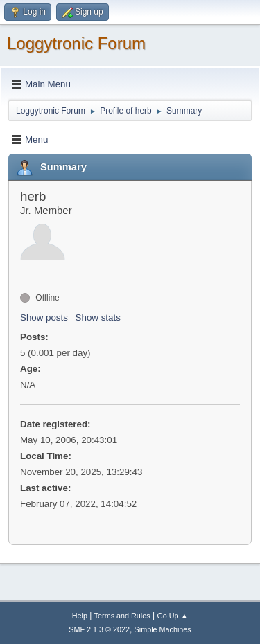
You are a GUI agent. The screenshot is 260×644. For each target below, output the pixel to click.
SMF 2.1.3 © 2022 (99, 629)
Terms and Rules (122, 616)
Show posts (44, 317)
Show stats (98, 317)
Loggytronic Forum (76, 43)
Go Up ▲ (172, 616)
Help (80, 616)
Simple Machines (163, 629)
